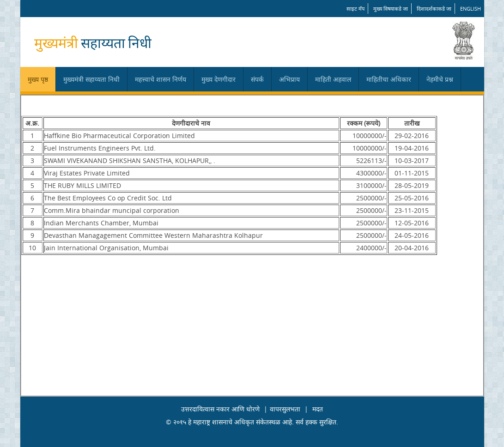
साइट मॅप (355, 9)
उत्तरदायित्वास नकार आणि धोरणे (220, 409)
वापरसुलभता (285, 409)
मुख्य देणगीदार (219, 79)
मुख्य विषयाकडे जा (391, 9)
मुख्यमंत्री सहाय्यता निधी (91, 79)
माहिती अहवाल (333, 79)
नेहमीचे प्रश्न (440, 79)
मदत (318, 409)
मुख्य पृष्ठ (38, 79)
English (471, 9)
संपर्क (257, 79)
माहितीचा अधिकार (389, 79)
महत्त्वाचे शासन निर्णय (161, 79)
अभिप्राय (289, 79)
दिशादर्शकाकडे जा (434, 9)
